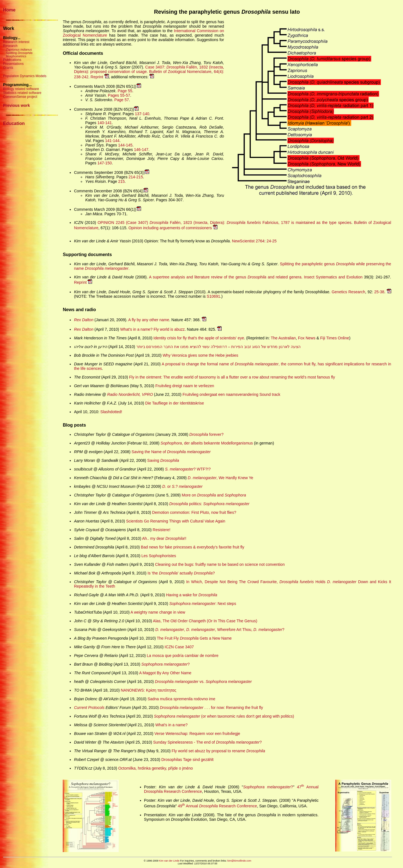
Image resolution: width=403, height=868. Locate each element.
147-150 (105, 163)
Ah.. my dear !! (164, 538)
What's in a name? (172, 725)
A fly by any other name (149, 320)
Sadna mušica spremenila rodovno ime (181, 699)
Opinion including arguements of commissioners (173, 228)
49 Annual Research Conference (217, 806)
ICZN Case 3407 (179, 647)
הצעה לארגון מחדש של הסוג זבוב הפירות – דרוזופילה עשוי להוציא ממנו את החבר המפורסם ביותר (218, 347)
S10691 (214, 296)
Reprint (100, 77)
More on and (214, 495)
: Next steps (203, 604)
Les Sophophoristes (159, 556)
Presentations (13, 64)
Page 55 (125, 91)
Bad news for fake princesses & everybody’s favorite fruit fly (192, 547)
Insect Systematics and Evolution (333, 277)
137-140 (142, 114)
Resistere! (162, 530)
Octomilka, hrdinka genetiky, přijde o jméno (155, 768)
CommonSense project (20, 97)
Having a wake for (192, 595)
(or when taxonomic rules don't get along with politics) (224, 716)
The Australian (283, 338)
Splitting (19, 53)
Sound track (270, 394)
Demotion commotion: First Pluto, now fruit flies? (194, 512)
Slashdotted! (111, 412)
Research (10, 46)
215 (121, 181)
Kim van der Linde (169, 861)
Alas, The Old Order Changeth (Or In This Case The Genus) (205, 621)
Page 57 (121, 100)
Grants (8, 68)
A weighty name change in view (158, 612)
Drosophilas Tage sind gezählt (187, 760)
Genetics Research (348, 292)
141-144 (112, 141)
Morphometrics (16, 56)
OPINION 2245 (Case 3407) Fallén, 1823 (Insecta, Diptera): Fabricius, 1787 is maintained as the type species (225, 223)
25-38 (379, 292)
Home (9, 10)
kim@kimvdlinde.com (239, 861)
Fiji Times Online (335, 338)
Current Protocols (89, 708)
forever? (207, 434)
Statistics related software (22, 93)
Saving (163, 460)
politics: (209, 504)
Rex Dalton (84, 320)
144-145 (125, 145)
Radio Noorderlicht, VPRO (130, 394)
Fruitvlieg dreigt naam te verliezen (185, 386)
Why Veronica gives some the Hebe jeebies (200, 355)
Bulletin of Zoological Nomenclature (180, 72)
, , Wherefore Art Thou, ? (220, 630)
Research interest (16, 42)
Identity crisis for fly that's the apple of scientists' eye (199, 338)
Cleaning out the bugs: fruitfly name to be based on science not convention (220, 564)
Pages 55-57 (119, 95)
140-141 (105, 123)
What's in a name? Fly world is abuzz (152, 329)
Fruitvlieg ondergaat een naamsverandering (220, 394)
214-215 (136, 177)
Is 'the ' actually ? (181, 573)
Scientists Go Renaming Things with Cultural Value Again (175, 521)
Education (14, 123)
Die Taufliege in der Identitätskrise (175, 403)
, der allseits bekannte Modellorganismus (207, 443)
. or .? (182, 486)
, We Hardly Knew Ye (221, 478)
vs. (203, 682)
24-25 (272, 241)
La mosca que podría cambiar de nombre (183, 656)
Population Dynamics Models (25, 76)
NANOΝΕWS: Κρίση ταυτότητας (148, 690)
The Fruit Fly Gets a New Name (194, 638)
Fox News (307, 338)
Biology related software (21, 89)
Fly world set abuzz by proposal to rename (218, 751)
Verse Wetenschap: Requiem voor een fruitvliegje (197, 734)
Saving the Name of (171, 452)
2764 (260, 241)
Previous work (17, 105)
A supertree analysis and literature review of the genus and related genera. (226, 277)
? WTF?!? (188, 469)
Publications (12, 60)
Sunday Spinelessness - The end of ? (207, 742)
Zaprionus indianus (19, 49)
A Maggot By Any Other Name (165, 673)
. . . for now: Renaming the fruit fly (211, 708)
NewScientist (243, 241)
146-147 (141, 150)
